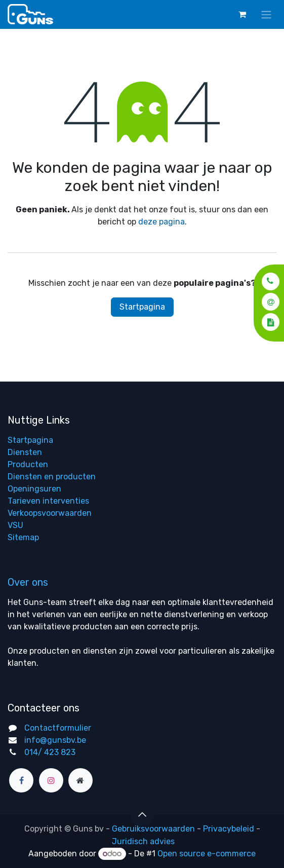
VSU (15, 525)
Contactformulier (58, 728)
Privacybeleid (229, 829)
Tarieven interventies (48, 501)
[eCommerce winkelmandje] (242, 14)
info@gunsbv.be (55, 740)
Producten (28, 464)
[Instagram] (51, 780)
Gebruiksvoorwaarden (153, 829)
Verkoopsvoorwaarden (50, 513)
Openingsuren (34, 489)
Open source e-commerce (207, 854)
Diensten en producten (52, 477)
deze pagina (161, 222)
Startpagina (142, 307)
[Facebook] (21, 780)
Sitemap (23, 537)
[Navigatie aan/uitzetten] (266, 14)
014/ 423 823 (50, 752)
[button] (268, 281)
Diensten (25, 452)
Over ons (28, 582)
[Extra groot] (80, 780)
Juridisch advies (143, 841)
